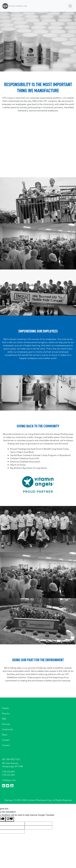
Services (6, 724)
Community (8, 729)
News (5, 735)
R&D (4, 719)
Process (6, 713)
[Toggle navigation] (70, 6)
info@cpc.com (9, 780)
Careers (6, 740)
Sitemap (8, 800)
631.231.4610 (9, 772)
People (5, 708)
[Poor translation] (10, 819)
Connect (6, 745)
